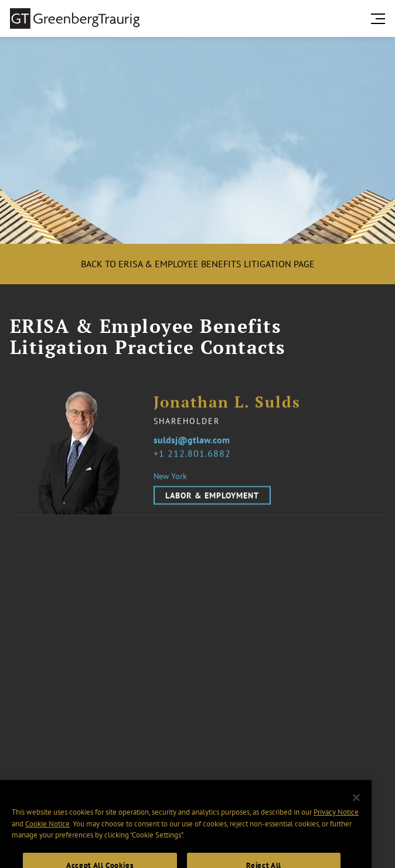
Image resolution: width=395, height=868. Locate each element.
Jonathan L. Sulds (227, 402)
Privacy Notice (336, 823)
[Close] (356, 809)
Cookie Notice (47, 834)
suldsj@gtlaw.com (192, 440)
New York (170, 476)
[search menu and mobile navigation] (380, 19)
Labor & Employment (212, 495)
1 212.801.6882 (195, 453)
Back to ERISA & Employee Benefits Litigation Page (198, 264)
